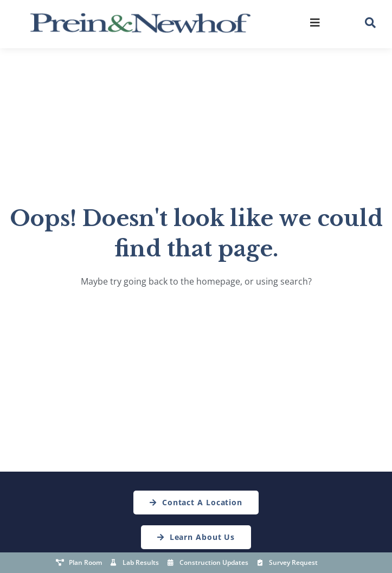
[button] (370, 23)
